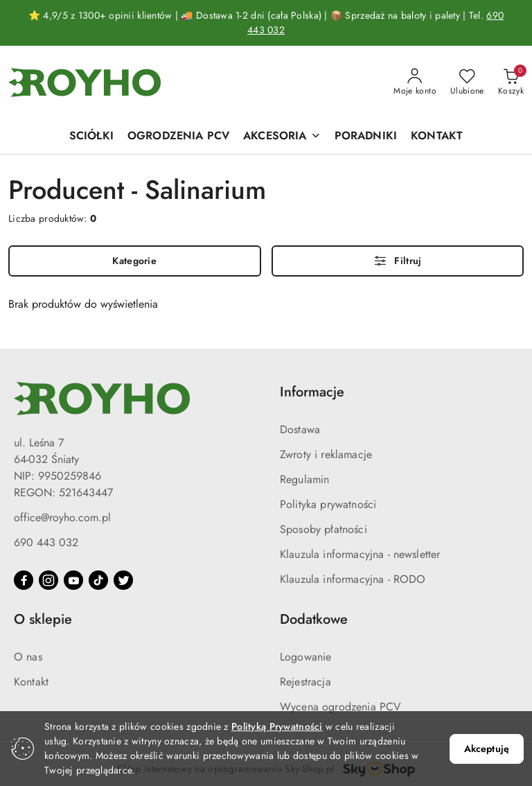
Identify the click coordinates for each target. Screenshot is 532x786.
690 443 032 (46, 542)
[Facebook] (24, 580)
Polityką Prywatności (277, 726)
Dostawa (300, 429)
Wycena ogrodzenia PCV (340, 707)
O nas (28, 657)
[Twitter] (123, 580)
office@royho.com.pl (62, 517)
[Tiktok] (98, 580)
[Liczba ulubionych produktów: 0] (467, 82)
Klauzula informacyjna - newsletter (360, 554)
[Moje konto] (415, 82)
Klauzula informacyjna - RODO (353, 579)
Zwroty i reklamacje (326, 454)
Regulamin (304, 479)
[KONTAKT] (437, 137)
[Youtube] (73, 580)
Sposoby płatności (323, 529)
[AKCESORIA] (282, 137)
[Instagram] (48, 580)
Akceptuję (487, 749)
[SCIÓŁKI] (91, 137)
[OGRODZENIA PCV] (178, 137)
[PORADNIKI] (366, 137)
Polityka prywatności (328, 504)
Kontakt (31, 682)
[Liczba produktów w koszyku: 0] (511, 82)
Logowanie (305, 657)
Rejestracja (305, 682)
